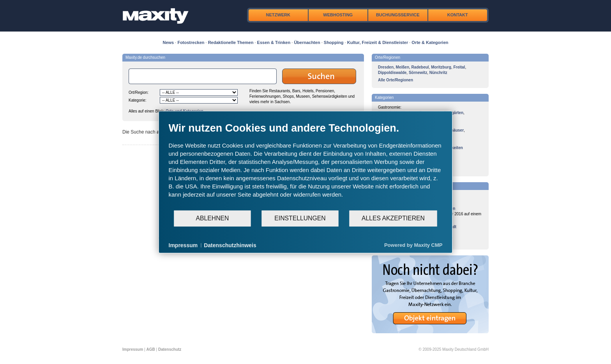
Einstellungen (300, 218)
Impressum (133, 349)
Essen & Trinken (274, 42)
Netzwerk (278, 15)
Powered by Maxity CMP (413, 245)
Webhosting (338, 15)
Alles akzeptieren (393, 218)
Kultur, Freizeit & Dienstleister (378, 42)
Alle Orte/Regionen (396, 80)
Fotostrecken (191, 42)
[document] (306, 165)
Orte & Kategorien (430, 42)
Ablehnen (213, 218)
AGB (151, 349)
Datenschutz (170, 349)
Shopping (334, 42)
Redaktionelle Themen (231, 42)
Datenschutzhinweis (230, 245)
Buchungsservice (398, 15)
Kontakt (458, 15)
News (169, 42)
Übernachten (307, 42)
